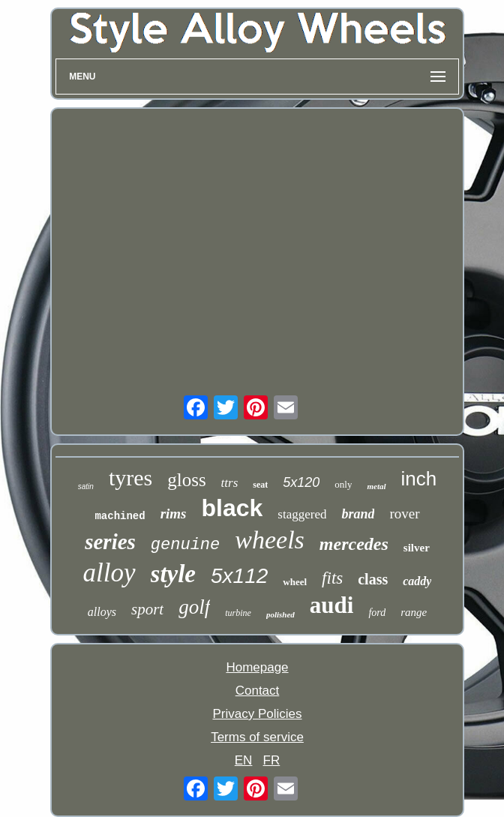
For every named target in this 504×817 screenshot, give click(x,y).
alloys (102, 612)
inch (419, 479)
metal (376, 486)
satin (86, 487)
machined (120, 516)
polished (280, 614)
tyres (130, 478)
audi (332, 605)
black (232, 508)
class (373, 579)
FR (272, 760)
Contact (258, 691)
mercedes (354, 544)
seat (260, 485)
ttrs (230, 483)
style (173, 574)
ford (377, 613)
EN (244, 760)
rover (404, 514)
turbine (238, 613)
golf (194, 607)
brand (358, 514)
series (110, 542)
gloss (186, 480)
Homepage (257, 667)
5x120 (301, 482)
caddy (417, 581)
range (414, 612)
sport (147, 609)
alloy (109, 573)
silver (417, 548)
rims (174, 514)
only (343, 484)
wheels (270, 540)
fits (332, 578)
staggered (302, 514)
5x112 (239, 576)
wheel (295, 582)
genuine (185, 545)
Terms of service (257, 737)
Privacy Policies (257, 714)
